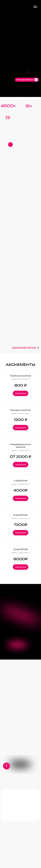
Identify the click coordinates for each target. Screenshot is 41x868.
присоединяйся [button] (25, 80)
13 (8, 118)
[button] (10, 145)
